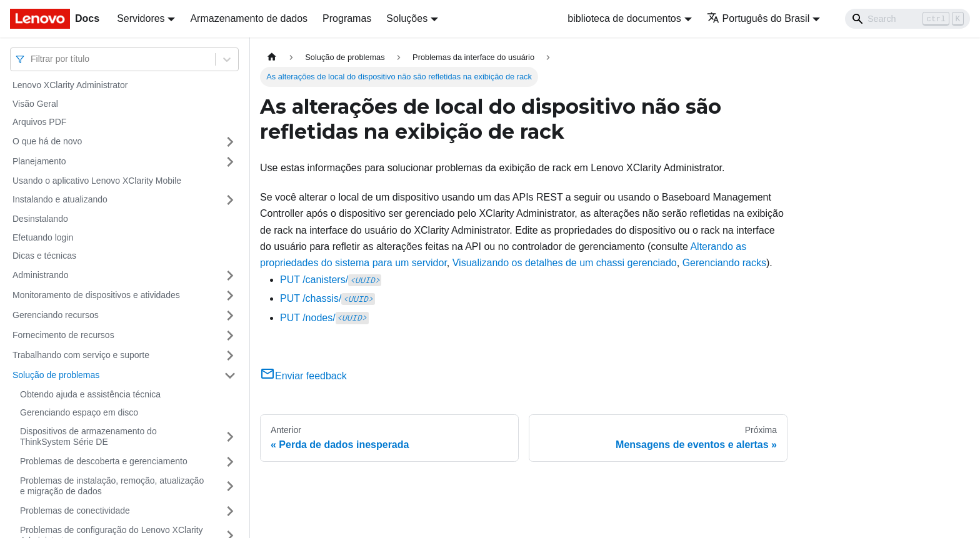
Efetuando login (43, 237)
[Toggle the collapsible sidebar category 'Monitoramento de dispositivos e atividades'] (230, 296)
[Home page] (272, 57)
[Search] (907, 19)
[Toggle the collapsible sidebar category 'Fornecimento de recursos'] (230, 336)
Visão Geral (35, 104)
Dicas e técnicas (44, 256)
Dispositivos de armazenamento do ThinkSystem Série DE (88, 437)
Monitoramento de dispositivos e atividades (96, 295)
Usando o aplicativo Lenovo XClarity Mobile (97, 181)
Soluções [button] (407, 18)
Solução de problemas (56, 375)
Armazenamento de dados (249, 18)
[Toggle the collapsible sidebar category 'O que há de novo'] (230, 142)
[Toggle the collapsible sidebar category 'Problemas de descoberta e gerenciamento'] (230, 462)
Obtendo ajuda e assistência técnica (90, 394)
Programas (347, 18)
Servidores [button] (141, 18)
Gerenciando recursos (56, 315)
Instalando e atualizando (60, 199)
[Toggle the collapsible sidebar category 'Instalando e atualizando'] (230, 200)
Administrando (41, 275)
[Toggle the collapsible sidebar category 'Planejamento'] (230, 162)
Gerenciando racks (724, 263)
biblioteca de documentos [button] (624, 18)
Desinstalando (40, 219)
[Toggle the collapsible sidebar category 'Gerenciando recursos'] (230, 316)
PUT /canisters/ (331, 280)
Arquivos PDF (39, 122)
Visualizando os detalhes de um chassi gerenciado (565, 263)
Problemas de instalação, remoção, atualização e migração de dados (112, 486)
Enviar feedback (303, 376)
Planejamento (39, 161)
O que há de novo (47, 141)
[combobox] (32, 59)
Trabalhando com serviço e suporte (81, 355)
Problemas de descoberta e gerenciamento (104, 461)
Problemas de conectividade (75, 511)
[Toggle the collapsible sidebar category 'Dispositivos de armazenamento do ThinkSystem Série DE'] (230, 437)
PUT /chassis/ (327, 298)
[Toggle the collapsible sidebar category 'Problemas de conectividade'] (230, 511)
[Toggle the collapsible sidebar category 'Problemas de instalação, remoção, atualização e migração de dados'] (230, 486)
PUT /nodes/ (324, 318)
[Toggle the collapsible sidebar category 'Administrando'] (230, 276)
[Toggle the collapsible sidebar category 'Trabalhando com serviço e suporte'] (230, 356)
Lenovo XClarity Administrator (70, 85)
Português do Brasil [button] (758, 18)
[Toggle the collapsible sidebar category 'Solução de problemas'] (230, 376)
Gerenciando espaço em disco (79, 412)
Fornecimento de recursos (63, 335)
